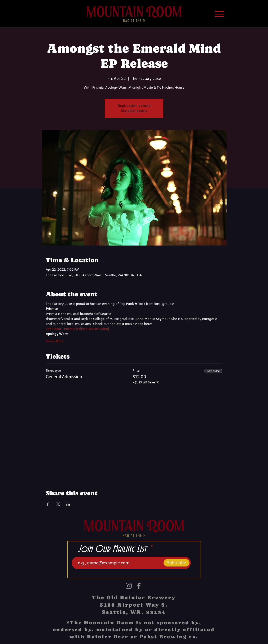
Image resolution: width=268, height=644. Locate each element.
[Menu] (219, 14)
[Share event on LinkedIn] (68, 504)
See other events (134, 111)
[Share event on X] (58, 504)
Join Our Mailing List (112, 549)
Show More (55, 341)
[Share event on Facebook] (48, 504)
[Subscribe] (177, 563)
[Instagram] (129, 586)
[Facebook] (139, 586)
